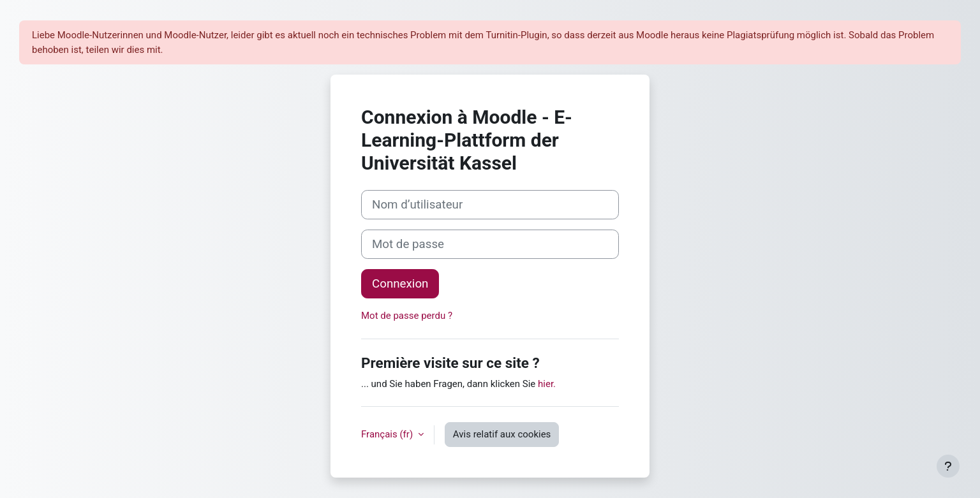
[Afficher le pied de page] (948, 466)
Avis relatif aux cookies (502, 434)
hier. (547, 384)
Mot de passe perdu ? (407, 316)
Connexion (400, 284)
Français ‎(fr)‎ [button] (388, 434)
